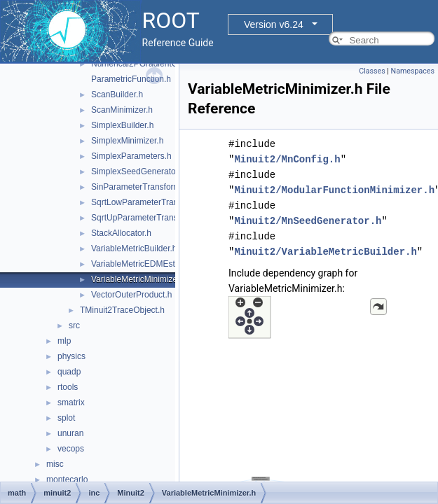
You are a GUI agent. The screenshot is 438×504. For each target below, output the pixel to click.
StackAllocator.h (121, 233)
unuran (70, 433)
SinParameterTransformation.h (149, 187)
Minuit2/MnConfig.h (287, 159)
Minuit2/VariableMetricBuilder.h (325, 252)
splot (66, 418)
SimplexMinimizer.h (127, 141)
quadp (69, 372)
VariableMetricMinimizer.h (139, 279)
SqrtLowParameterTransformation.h (158, 202)
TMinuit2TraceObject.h (122, 310)
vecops (71, 449)
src (74, 325)
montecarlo (67, 479)
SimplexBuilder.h (122, 125)
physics (71, 356)
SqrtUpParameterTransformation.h (156, 218)
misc (55, 464)
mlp (64, 341)
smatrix (71, 402)
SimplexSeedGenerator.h (138, 171)
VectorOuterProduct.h (131, 295)
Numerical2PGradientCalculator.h (153, 64)
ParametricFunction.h (131, 79)
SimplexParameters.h (131, 156)
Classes (372, 71)
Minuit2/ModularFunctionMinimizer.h (334, 190)
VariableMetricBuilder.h (134, 248)
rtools (68, 387)
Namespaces (413, 71)
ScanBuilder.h (117, 94)
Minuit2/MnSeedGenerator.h (308, 221)
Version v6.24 (274, 24)
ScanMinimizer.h (122, 110)
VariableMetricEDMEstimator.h (148, 264)
